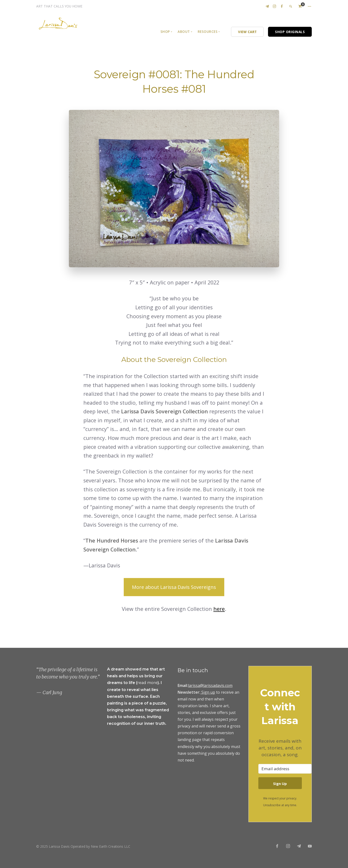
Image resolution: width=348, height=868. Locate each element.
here (219, 609)
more (152, 683)
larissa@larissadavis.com (210, 685)
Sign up (208, 692)
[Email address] (285, 769)
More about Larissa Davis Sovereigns (174, 587)
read (142, 683)
